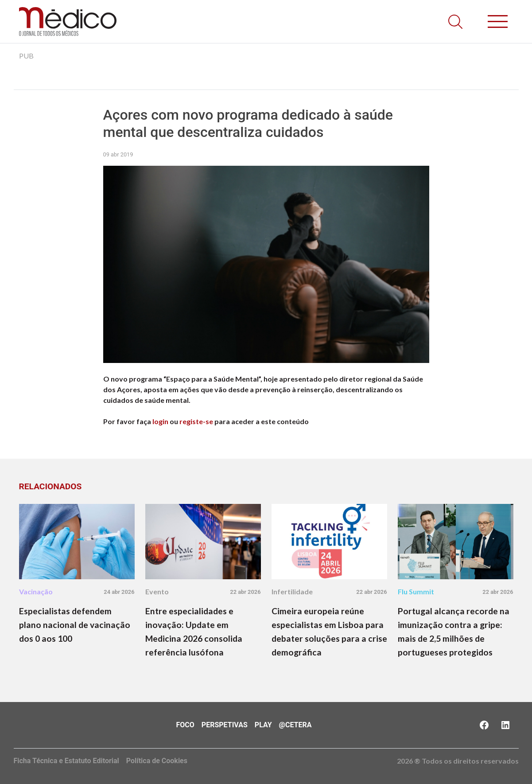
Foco (185, 725)
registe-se (196, 421)
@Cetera (295, 725)
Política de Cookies (157, 761)
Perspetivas (225, 725)
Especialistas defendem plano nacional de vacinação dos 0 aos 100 (75, 625)
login (160, 421)
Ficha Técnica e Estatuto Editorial (66, 761)
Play (263, 725)
